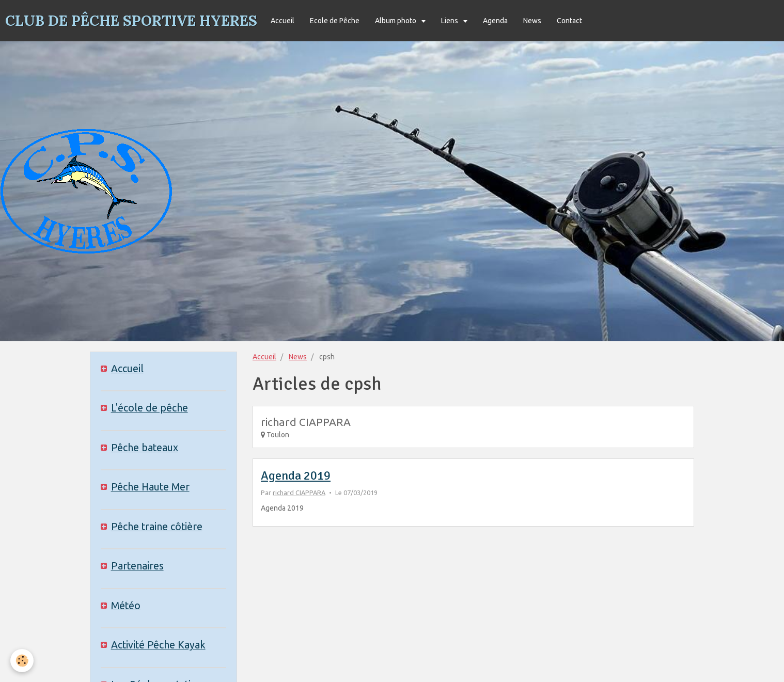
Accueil (283, 21)
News (532, 21)
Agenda (495, 21)
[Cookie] (22, 661)
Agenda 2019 (296, 475)
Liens (450, 21)
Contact (569, 21)
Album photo (396, 21)
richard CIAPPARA (299, 493)
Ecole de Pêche (335, 21)
